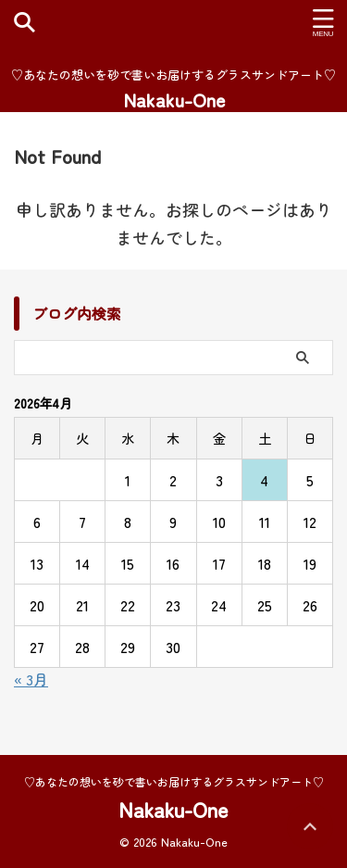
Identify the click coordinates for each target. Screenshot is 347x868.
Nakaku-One (174, 100)
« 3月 (31, 679)
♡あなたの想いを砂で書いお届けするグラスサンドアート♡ (174, 781)
